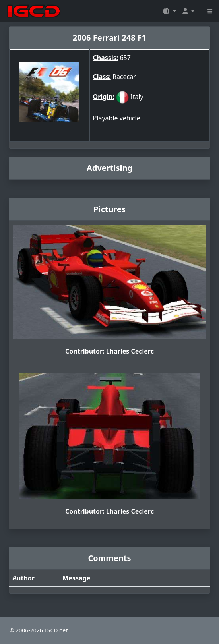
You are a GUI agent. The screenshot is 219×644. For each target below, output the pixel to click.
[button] (169, 11)
